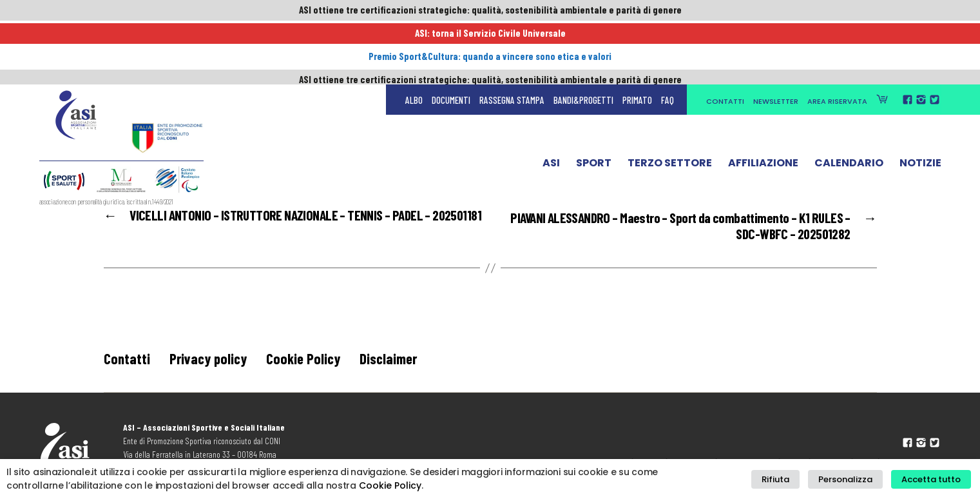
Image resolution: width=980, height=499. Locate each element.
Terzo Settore (670, 105)
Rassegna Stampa (512, 39)
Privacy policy (211, 361)
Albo (414, 39)
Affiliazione (763, 105)
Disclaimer (399, 361)
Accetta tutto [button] (934, 479)
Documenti (451, 39)
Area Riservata (837, 40)
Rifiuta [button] (790, 479)
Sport (594, 105)
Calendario (849, 105)
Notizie (920, 105)
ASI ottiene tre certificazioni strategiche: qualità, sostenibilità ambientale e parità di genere (490, 11)
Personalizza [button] (854, 479)
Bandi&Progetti (583, 39)
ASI (551, 105)
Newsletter (776, 40)
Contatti (725, 40)
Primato (637, 39)
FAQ (668, 39)
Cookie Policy (310, 361)
